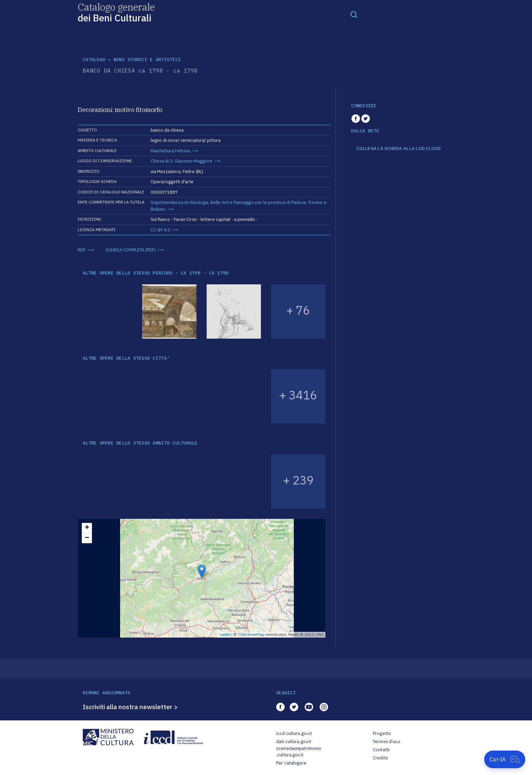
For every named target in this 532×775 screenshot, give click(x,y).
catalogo (94, 60)
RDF (82, 250)
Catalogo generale (116, 12)
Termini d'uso (387, 742)
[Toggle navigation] (354, 14)
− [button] (87, 538)
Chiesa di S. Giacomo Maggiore (182, 161)
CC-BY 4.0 (160, 230)
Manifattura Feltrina (170, 151)
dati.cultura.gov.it (294, 742)
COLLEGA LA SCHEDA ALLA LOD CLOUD (398, 149)
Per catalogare (291, 763)
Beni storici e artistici (147, 60)
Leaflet (225, 635)
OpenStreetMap (251, 635)
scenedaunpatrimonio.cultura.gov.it (299, 752)
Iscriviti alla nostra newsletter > (130, 707)
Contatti (381, 750)
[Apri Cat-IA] (505, 759)
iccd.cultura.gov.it (294, 733)
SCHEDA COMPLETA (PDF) (131, 250)
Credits (381, 758)
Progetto (382, 733)
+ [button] (87, 528)
